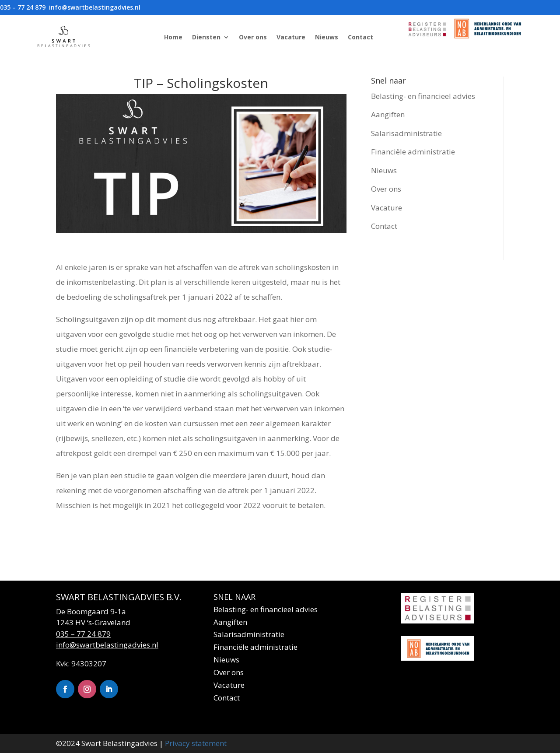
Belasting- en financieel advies (423, 96)
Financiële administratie (413, 152)
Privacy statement (196, 743)
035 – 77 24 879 (83, 634)
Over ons (253, 37)
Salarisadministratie (406, 133)
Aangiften (388, 114)
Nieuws (327, 37)
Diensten (206, 37)
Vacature (291, 37)
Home (173, 37)
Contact (360, 37)
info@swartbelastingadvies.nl (107, 645)
